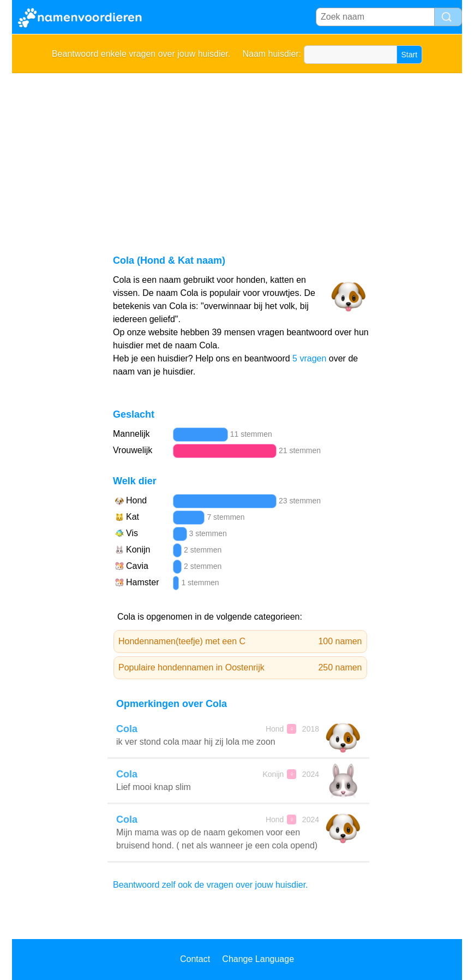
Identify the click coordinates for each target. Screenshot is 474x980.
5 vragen (309, 358)
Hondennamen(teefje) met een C (240, 642)
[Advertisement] (237, 155)
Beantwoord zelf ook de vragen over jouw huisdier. (211, 885)
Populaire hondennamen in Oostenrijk (240, 668)
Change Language (258, 959)
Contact (195, 959)
